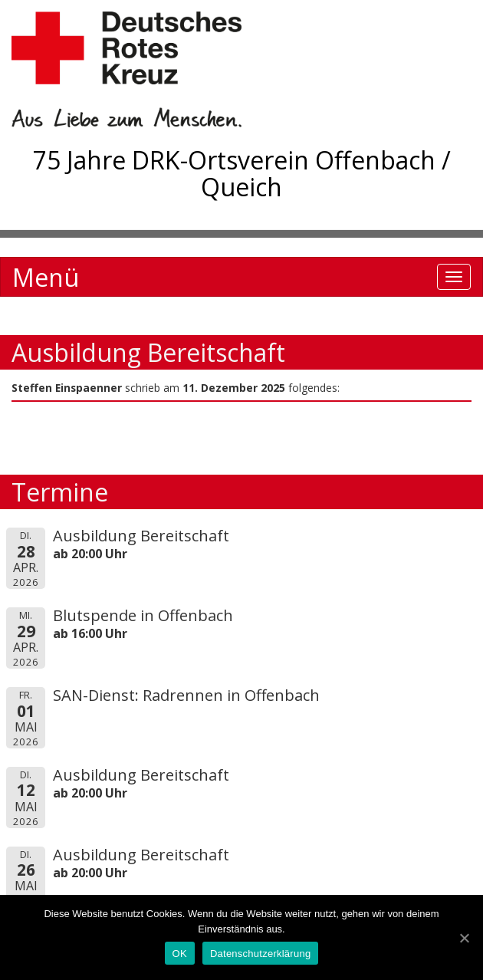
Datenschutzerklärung (260, 954)
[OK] (464, 938)
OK (180, 954)
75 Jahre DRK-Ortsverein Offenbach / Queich (242, 173)
